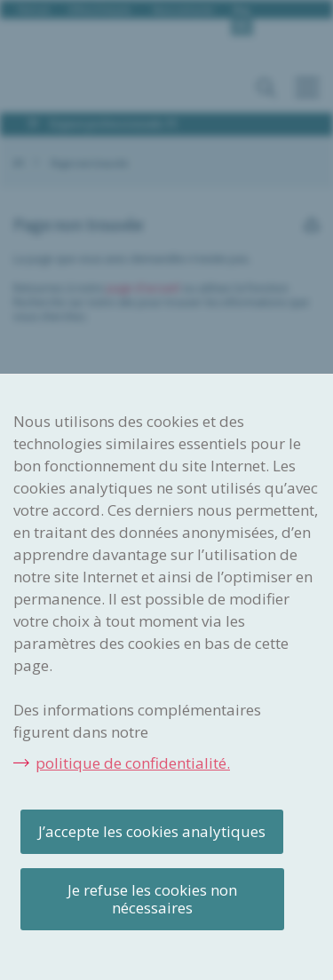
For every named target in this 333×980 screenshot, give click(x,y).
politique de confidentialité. (133, 763)
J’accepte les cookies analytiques (152, 831)
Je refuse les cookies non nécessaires (152, 899)
